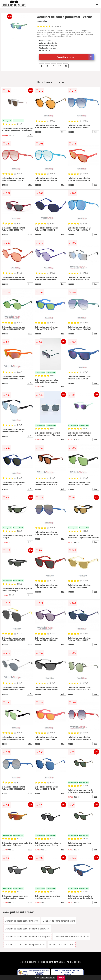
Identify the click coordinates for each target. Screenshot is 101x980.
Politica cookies (74, 962)
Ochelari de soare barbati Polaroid (22, 921)
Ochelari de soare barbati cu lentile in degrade (28, 937)
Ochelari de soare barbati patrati (59, 921)
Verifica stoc (76, 57)
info (30, 135)
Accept (61, 978)
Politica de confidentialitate (51, 962)
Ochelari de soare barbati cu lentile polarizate (27, 929)
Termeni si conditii (27, 962)
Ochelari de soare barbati (62, 945)
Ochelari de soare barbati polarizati (72, 937)
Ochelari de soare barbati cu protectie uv (25, 945)
